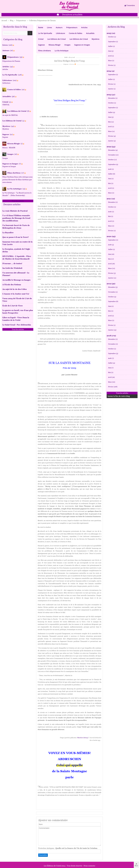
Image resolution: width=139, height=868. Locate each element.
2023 (111, 95)
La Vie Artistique (61, 51)
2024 (111, 71)
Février (112, 65)
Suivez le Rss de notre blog (119, 396)
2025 (111, 33)
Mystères (96, 39)
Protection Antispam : (68, 848)
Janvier (112, 89)
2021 (111, 199)
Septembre (113, 42)
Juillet (111, 46)
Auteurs (59, 27)
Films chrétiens (44, 51)
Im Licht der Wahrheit (12, 268)
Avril (111, 56)
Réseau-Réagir (55, 45)
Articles (84, 27)
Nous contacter (89, 866)
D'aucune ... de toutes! (12, 263)
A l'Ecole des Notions (12, 285)
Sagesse (41, 45)
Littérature (60, 33)
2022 (111, 147)
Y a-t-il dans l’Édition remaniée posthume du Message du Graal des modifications (16, 218)
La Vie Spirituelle (45, 33)
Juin (111, 51)
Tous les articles (18, 201)
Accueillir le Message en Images (16, 280)
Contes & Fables (76, 33)
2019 (111, 284)
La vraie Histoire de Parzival (15, 211)
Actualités (90, 33)
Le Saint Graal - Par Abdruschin (17, 325)
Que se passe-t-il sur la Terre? (16, 237)
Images (67, 45)
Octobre (112, 37)
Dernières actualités (72, 15)
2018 (111, 336)
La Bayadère (8, 233)
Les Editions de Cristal (57, 39)
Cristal (41, 39)
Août (111, 169)
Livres (49, 27)
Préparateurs (72, 27)
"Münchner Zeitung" (83, 738)
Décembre (113, 98)
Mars (111, 61)
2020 (111, 236)
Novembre (113, 155)
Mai (111, 122)
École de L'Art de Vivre (13, 306)
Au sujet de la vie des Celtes (15, 289)
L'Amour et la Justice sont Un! (16, 294)
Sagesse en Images (82, 45)
